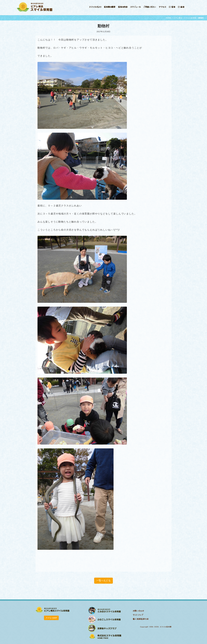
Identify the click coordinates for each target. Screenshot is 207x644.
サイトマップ (138, 615)
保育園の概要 (110, 7)
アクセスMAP (51, 618)
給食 (181, 7)
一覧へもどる (103, 581)
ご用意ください (150, 7)
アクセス (162, 7)
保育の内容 (123, 7)
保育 (172, 7)
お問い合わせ (138, 611)
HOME (169, 18)
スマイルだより (95, 7)
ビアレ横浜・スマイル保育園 (185, 18)
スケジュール (136, 7)
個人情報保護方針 (141, 619)
